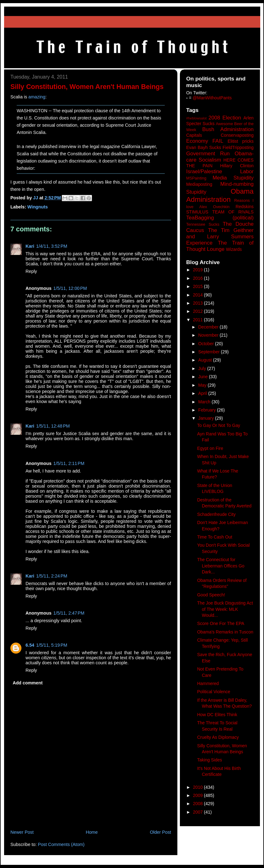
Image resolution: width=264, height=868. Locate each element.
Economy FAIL (205, 141)
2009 (199, 795)
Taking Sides (210, 760)
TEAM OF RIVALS (233, 212)
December (209, 327)
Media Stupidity (233, 178)
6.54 (30, 645)
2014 (199, 295)
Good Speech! (211, 595)
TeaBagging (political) (220, 218)
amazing (37, 97)
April (203, 393)
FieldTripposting (238, 147)
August (206, 360)
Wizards (234, 249)
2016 (199, 278)
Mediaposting (199, 184)
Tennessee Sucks (203, 224)
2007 (199, 812)
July (203, 368)
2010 (199, 787)
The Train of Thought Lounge (220, 246)
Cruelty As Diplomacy (218, 737)
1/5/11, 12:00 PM (70, 288)
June (204, 377)
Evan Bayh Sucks (204, 147)
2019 (199, 270)
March (205, 402)
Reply (31, 271)
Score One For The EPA (221, 623)
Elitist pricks (241, 141)
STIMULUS (197, 212)
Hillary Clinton (237, 166)
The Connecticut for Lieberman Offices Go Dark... (221, 566)
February (208, 410)
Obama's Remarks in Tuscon (225, 632)
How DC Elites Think (217, 715)
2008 (199, 804)
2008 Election (225, 118)
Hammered (208, 683)
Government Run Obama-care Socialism (220, 157)
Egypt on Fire (210, 448)
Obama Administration (220, 196)
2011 (199, 320)
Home (92, 832)
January (207, 418)
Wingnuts (38, 207)
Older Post (161, 832)
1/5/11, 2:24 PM (52, 576)
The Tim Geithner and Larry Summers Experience (220, 237)
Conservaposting (237, 135)
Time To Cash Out (215, 537)
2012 (199, 311)
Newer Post (22, 832)
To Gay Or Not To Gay (219, 425)
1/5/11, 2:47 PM (69, 613)
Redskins (245, 207)
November (209, 335)
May (203, 385)
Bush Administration (228, 129)
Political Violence (214, 692)
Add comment (28, 683)
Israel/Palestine (204, 171)
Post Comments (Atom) (61, 844)
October (207, 344)
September (209, 352)
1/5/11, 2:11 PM (69, 463)
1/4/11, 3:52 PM (52, 246)
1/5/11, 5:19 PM (52, 645)
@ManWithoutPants (212, 98)
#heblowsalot (196, 118)
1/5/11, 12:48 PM (53, 426)
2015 (199, 286)
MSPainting (196, 178)
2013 (199, 303)
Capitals (194, 135)
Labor (247, 171)
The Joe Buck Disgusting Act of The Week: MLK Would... (225, 609)
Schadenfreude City (216, 514)
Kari (30, 246)
